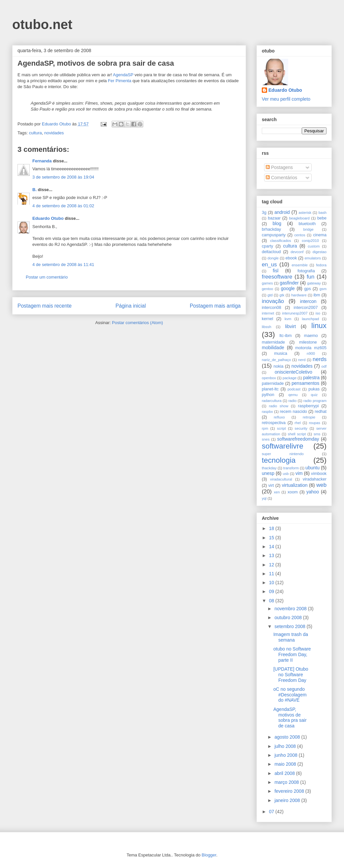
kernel (267, 319)
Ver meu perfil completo (286, 99)
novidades (54, 133)
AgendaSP (123, 75)
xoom (293, 492)
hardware (299, 295)
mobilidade (273, 348)
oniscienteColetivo (293, 372)
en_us (269, 265)
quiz (314, 395)
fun (310, 277)
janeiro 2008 (288, 800)
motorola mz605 (311, 348)
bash (323, 213)
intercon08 (272, 308)
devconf (297, 252)
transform (291, 468)
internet (268, 313)
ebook (291, 258)
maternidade (273, 342)
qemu (293, 395)
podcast (294, 389)
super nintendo (283, 454)
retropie (309, 417)
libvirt (290, 326)
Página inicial (131, 306)
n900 (311, 353)
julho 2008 (286, 746)
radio (292, 401)
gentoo (267, 289)
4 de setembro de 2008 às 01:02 (63, 206)
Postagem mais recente (45, 306)
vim (299, 473)
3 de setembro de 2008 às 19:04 (63, 177)
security (301, 428)
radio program (315, 401)
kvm (288, 319)
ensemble (300, 265)
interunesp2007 (295, 313)
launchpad (311, 319)
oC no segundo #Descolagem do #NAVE (290, 695)
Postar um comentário (47, 277)
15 (272, 538)
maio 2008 (286, 764)
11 (272, 574)
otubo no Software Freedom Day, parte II (292, 654)
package (290, 378)
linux (319, 326)
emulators (313, 258)
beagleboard (299, 218)
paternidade (273, 384)
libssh (267, 327)
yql (264, 498)
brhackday (271, 229)
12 (272, 565)
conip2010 (310, 241)
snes (266, 439)
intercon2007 (306, 308)
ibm (317, 295)
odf (324, 366)
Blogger (209, 855)
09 (272, 591)
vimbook (319, 474)
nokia (278, 366)
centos (300, 235)
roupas (315, 423)
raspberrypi (308, 406)
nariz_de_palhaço (276, 360)
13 (272, 555)
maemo (311, 336)
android (282, 212)
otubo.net (42, 24)
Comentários (281, 178)
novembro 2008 (291, 609)
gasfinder (289, 283)
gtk (282, 295)
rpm (265, 428)
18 (272, 528)
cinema (320, 235)
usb (286, 474)
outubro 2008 (289, 618)
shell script (297, 434)
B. (34, 190)
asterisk (305, 213)
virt (271, 485)
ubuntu (312, 468)
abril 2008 (285, 773)
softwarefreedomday (298, 439)
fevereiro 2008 (290, 791)
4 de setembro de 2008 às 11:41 (63, 265)
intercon (308, 301)
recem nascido (293, 412)
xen (277, 492)
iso (318, 313)
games (267, 283)
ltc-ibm (285, 336)
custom (314, 246)
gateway (314, 283)
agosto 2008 (288, 737)
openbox (269, 378)
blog (277, 223)
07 (272, 812)
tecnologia (279, 460)
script (281, 428)
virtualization (295, 485)
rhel (298, 423)
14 (272, 547)
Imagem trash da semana (291, 637)
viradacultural (281, 479)
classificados (280, 241)
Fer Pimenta (120, 81)
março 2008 (287, 782)
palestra (311, 378)
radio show (278, 406)
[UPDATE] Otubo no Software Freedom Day (291, 675)
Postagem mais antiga (215, 306)
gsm (323, 289)
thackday (269, 468)
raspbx (267, 412)
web (321, 485)
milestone (308, 342)
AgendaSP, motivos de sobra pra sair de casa (290, 718)
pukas (314, 389)
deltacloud (271, 252)
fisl (275, 271)
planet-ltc (270, 389)
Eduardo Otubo (48, 218)
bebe (322, 218)
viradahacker (315, 479)
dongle (273, 258)
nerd (302, 360)
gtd (270, 295)
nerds (320, 359)
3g (264, 213)
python (268, 395)
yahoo (313, 492)
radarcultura (272, 401)
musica (281, 353)
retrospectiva (274, 423)
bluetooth (307, 224)
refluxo (279, 417)
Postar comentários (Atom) (138, 323)
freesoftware (277, 277)
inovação (273, 301)
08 (272, 601)
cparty (267, 246)
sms (317, 434)
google (288, 288)
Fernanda (42, 161)
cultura (35, 133)
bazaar (274, 218)
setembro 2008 (290, 626)
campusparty (274, 235)
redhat (321, 412)
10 (272, 583)
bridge (309, 229)
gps (307, 289)
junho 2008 (286, 755)
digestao (320, 252)
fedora (321, 265)
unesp (268, 473)
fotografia (306, 271)
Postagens (279, 167)
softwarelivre (283, 446)
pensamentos (305, 383)
